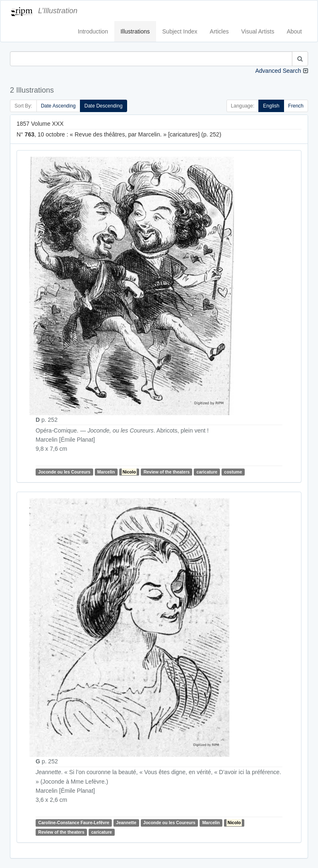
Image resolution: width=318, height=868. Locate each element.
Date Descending (104, 106)
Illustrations (135, 31)
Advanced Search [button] (278, 71)
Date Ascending (58, 106)
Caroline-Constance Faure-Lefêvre (74, 823)
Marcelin (106, 472)
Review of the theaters (167, 472)
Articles (219, 31)
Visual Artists (258, 31)
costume (233, 472)
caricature (207, 472)
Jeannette (126, 823)
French (296, 106)
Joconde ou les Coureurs (64, 472)
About (294, 31)
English (271, 106)
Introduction (93, 31)
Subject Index (180, 31)
